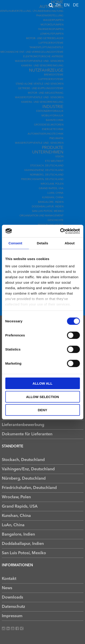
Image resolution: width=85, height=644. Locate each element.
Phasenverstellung (50, 16)
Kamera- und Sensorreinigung (42, 66)
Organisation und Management (41, 216)
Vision (59, 157)
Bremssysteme (54, 75)
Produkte (53, 148)
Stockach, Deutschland (47, 166)
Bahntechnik (55, 120)
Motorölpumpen (52, 25)
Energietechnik (53, 129)
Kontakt (9, 579)
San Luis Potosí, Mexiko (48, 211)
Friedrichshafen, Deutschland (42, 179)
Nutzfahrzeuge (46, 70)
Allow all (43, 383)
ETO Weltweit (54, 161)
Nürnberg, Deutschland (47, 175)
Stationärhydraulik (50, 111)
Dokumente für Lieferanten (27, 434)
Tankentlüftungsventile (46, 48)
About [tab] (70, 243)
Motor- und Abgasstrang (46, 93)
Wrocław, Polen (52, 184)
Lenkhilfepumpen (52, 34)
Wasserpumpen (53, 20)
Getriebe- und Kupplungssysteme (41, 89)
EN (67, 5)
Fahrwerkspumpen (51, 29)
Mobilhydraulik (52, 116)
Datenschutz (13, 607)
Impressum (12, 616)
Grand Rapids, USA (51, 189)
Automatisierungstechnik (46, 134)
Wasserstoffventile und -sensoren (39, 61)
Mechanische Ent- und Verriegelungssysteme (32, 52)
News (7, 588)
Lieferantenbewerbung (23, 425)
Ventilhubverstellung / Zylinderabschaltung (32, 11)
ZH (58, 5)
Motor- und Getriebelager (45, 39)
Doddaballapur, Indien (48, 207)
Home (57, 2)
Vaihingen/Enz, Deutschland (44, 170)
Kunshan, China (53, 198)
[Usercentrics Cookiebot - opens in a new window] (61, 231)
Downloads (12, 597)
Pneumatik (56, 139)
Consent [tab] (15, 243)
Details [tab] (43, 243)
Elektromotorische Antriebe (43, 57)
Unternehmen (48, 152)
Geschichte (56, 220)
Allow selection (42, 397)
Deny (43, 410)
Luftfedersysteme (51, 43)
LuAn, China (55, 193)
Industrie (53, 107)
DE (76, 5)
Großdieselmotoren (49, 125)
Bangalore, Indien (51, 202)
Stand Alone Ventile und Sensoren (40, 84)
